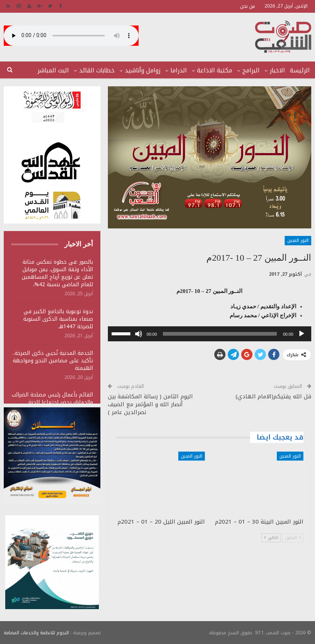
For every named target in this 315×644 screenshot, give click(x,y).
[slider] (220, 334)
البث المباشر (53, 70)
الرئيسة (300, 70)
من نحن (248, 6)
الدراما (179, 70)
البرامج (251, 70)
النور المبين (298, 240)
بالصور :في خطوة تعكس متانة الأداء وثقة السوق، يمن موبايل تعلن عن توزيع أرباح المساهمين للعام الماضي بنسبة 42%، (57, 273)
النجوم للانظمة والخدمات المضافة (36, 632)
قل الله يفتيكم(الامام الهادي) (273, 396)
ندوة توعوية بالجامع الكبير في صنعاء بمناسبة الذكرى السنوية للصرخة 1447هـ (58, 319)
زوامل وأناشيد (143, 70)
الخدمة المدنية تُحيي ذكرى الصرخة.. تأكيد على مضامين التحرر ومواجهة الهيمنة (53, 361)
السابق (293, 538)
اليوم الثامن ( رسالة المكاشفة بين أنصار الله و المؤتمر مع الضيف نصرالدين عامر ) (150, 404)
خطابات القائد (97, 70)
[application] (210, 334)
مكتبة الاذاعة (215, 70)
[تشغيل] (302, 334)
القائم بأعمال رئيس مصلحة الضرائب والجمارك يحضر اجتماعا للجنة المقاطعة (52, 402)
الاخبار (277, 70)
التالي (271, 538)
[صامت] (139, 334)
